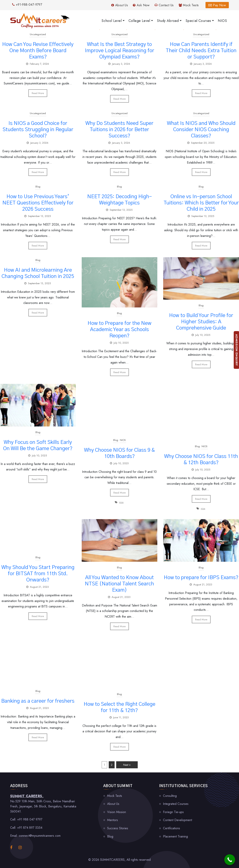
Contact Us (164, 5)
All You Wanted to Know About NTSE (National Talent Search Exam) (119, 584)
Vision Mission (117, 812)
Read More (38, 93)
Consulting (170, 796)
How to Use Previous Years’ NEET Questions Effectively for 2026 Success (38, 203)
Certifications (172, 828)
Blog (38, 187)
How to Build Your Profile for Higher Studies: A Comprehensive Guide (201, 322)
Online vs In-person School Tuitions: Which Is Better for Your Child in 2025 (201, 203)
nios (121, 502)
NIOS (123, 440)
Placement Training (175, 836)
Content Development (177, 820)
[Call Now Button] (230, 860)
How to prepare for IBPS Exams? (201, 578)
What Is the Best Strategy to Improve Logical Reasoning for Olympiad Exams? (119, 51)
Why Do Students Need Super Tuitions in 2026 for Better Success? (119, 130)
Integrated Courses (176, 804)
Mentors (113, 820)
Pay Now (217, 5)
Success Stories (118, 828)
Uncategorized (38, 34)
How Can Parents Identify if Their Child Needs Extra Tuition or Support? (201, 51)
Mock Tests (189, 5)
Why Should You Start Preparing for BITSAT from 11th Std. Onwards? (38, 574)
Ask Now (141, 5)
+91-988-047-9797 (27, 5)
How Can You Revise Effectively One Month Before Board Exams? (38, 51)
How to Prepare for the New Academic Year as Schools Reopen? (119, 330)
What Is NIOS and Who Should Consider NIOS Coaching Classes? (201, 130)
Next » (127, 765)
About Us (120, 5)
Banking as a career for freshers (38, 701)
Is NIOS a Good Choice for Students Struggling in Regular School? (38, 130)
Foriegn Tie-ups (173, 812)
